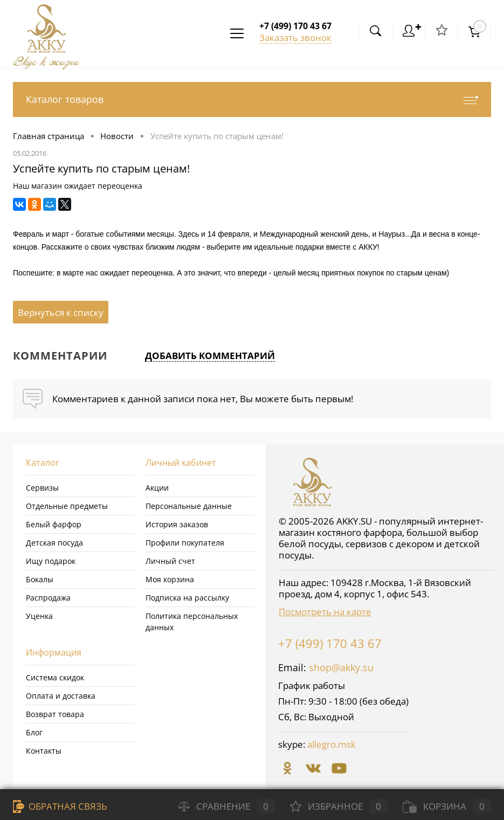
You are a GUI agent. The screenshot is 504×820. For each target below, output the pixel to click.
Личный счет (170, 561)
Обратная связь (60, 806)
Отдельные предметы (67, 506)
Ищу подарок (51, 561)
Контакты (44, 751)
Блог (34, 732)
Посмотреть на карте (325, 612)
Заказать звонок (295, 37)
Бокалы (40, 579)
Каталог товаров (252, 99)
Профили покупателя (185, 543)
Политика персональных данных (192, 622)
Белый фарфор (54, 524)
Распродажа (48, 598)
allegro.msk (332, 744)
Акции (157, 488)
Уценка (39, 616)
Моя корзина (170, 579)
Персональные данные (189, 506)
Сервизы (42, 488)
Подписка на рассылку (187, 598)
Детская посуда (54, 543)
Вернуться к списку (61, 312)
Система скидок (55, 677)
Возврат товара (55, 714)
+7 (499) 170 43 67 (330, 643)
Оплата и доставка (61, 696)
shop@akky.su (341, 667)
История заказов (177, 524)
